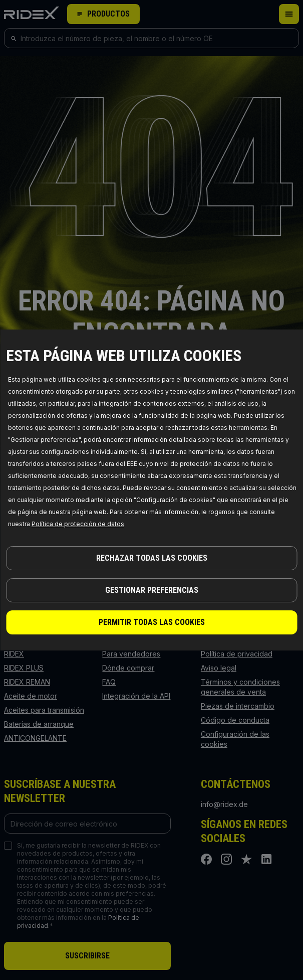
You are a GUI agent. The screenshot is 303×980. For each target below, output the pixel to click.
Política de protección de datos (78, 524)
